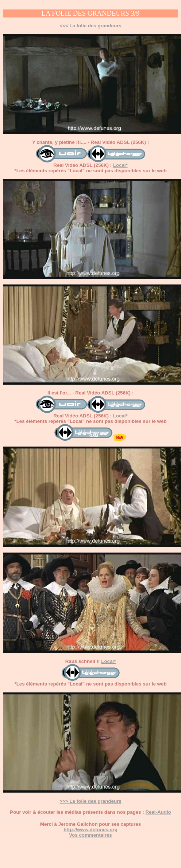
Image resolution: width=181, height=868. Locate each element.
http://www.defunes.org (90, 830)
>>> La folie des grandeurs (90, 801)
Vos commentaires (90, 835)
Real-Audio (158, 812)
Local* (120, 165)
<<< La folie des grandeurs (90, 26)
